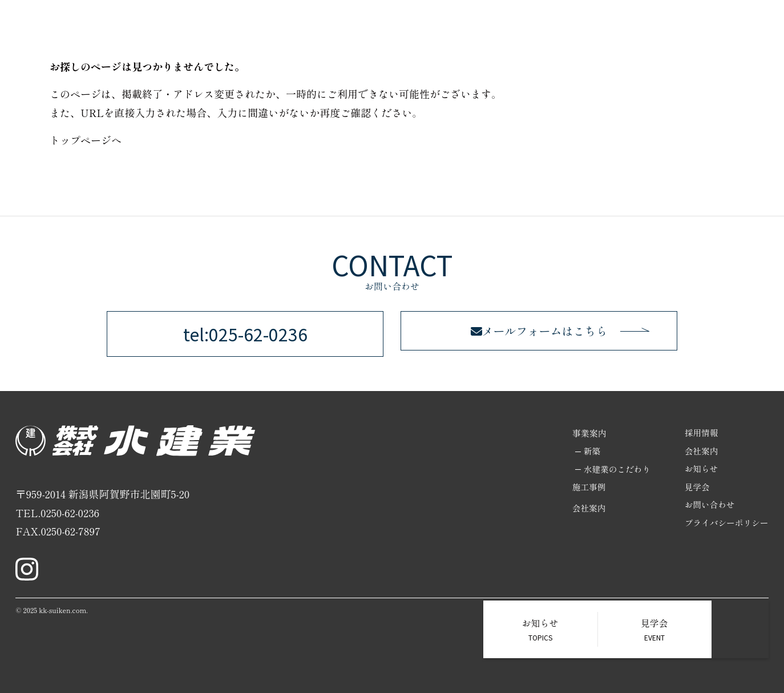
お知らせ (700, 470)
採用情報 (635, 28)
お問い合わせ (735, 28)
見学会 (696, 488)
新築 (588, 451)
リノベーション (530, 28)
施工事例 (589, 28)
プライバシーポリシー (726, 524)
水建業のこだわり (614, 470)
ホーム (417, 28)
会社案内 (680, 28)
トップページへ (86, 140)
